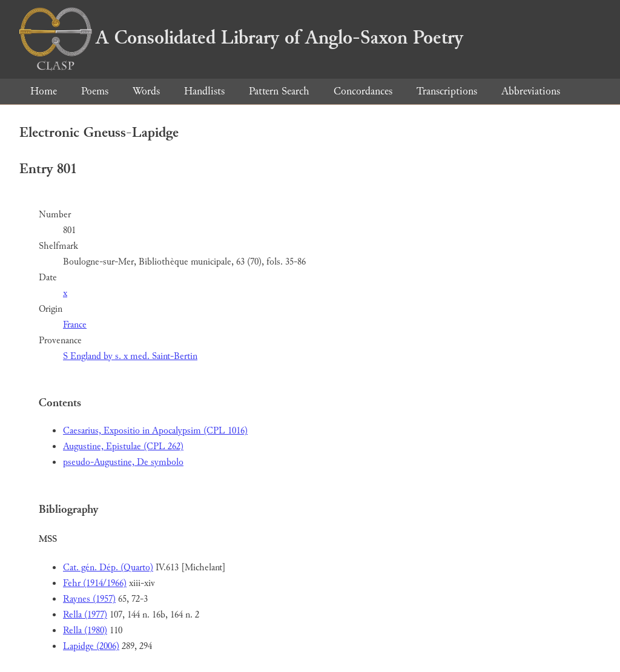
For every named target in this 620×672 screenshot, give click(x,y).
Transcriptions (447, 91)
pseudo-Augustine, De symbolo (123, 462)
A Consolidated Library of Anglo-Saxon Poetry (241, 38)
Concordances (363, 91)
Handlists (204, 91)
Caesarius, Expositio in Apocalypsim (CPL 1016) (155, 431)
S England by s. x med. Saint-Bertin (130, 356)
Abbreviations (531, 91)
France (75, 325)
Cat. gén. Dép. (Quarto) (108, 568)
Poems (95, 91)
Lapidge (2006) (91, 646)
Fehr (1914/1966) (95, 583)
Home (44, 91)
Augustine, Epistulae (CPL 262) (123, 446)
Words (146, 91)
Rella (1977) (85, 615)
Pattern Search (279, 91)
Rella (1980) (85, 631)
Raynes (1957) (89, 599)
